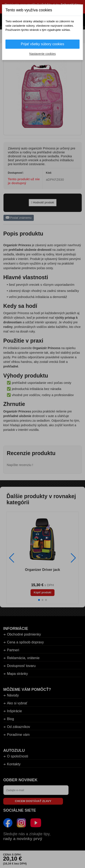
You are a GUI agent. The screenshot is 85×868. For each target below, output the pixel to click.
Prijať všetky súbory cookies (43, 44)
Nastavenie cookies (42, 54)
